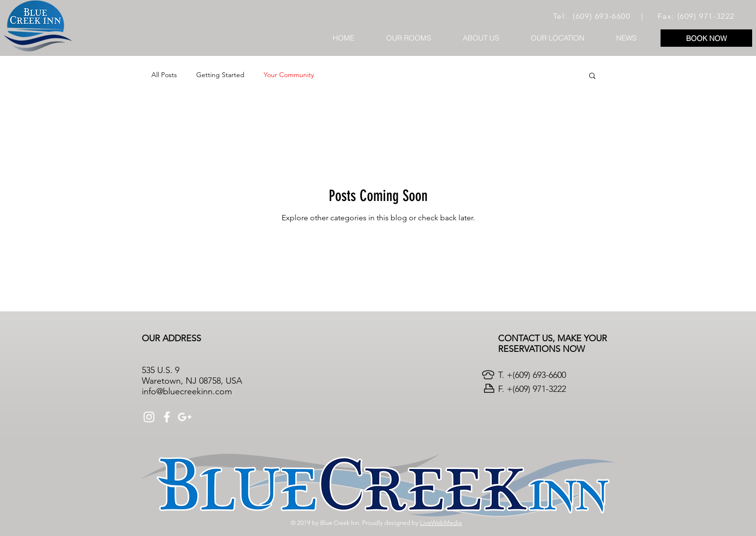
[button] (592, 76)
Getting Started (220, 75)
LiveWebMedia (441, 523)
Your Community (289, 75)
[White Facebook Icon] (167, 417)
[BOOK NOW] (706, 38)
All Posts (164, 75)
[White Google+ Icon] (185, 417)
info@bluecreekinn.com (187, 391)
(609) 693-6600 (601, 16)
